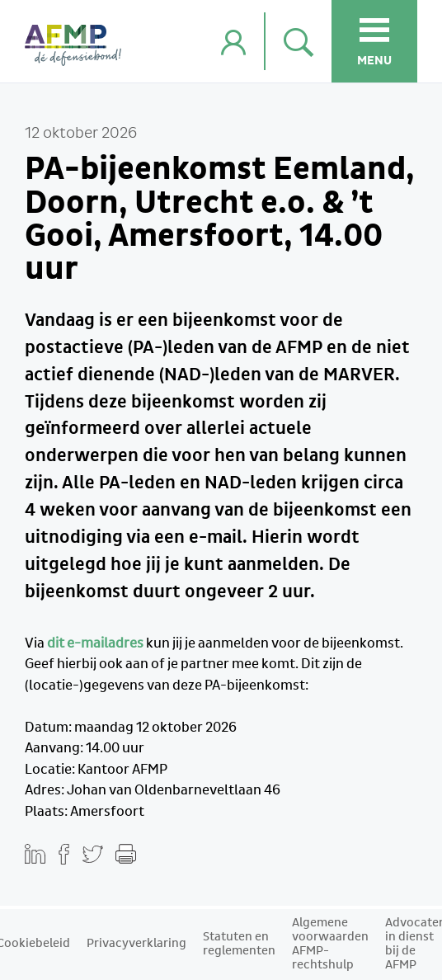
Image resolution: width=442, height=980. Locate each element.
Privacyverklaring (136, 944)
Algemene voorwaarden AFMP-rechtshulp (330, 944)
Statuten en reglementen (239, 944)
